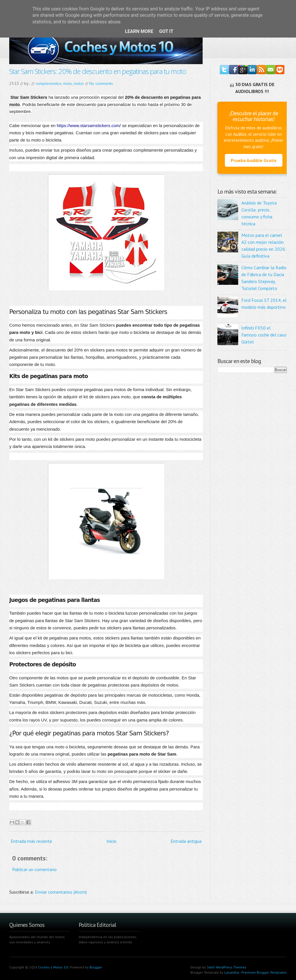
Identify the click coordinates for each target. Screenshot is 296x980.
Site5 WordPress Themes (227, 967)
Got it (166, 31)
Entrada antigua (186, 841)
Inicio (111, 841)
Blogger (96, 967)
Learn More (139, 31)
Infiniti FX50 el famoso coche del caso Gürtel (264, 335)
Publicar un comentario (34, 869)
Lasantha (232, 972)
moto (67, 83)
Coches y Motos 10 (53, 967)
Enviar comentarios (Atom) (61, 892)
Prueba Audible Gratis (254, 160)
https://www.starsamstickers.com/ (89, 125)
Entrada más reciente (31, 841)
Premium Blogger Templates (264, 972)
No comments (101, 83)
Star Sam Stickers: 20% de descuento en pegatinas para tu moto (98, 71)
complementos (48, 83)
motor (79, 83)
